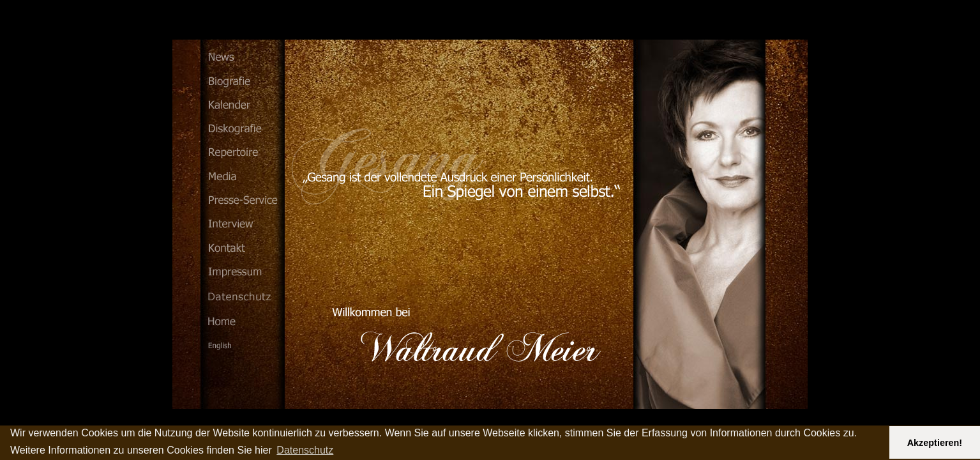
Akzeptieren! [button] (935, 443)
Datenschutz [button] (305, 450)
